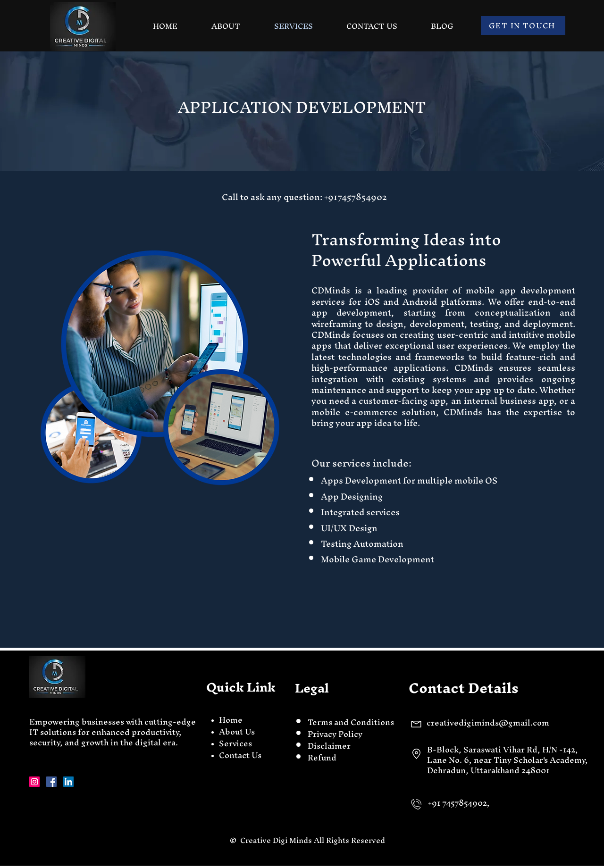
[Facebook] (51, 782)
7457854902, (467, 803)
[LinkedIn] (68, 782)
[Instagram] (34, 782)
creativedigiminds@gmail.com (488, 722)
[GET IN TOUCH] (523, 25)
